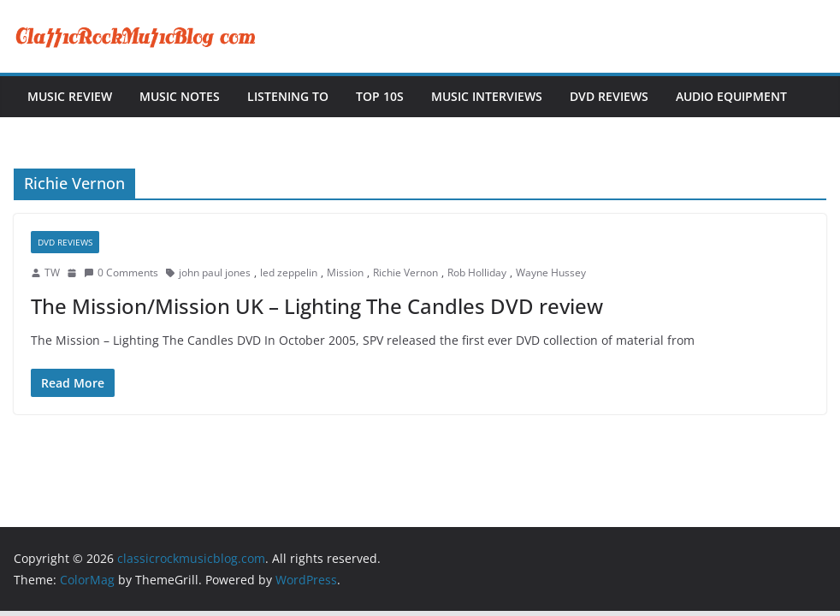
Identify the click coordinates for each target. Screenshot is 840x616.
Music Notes (180, 96)
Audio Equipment (731, 96)
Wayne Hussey (551, 272)
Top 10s (380, 96)
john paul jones (215, 272)
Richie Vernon (405, 272)
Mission (345, 272)
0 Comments (121, 272)
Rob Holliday (477, 272)
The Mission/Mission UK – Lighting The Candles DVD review (317, 306)
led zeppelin (289, 272)
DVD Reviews (609, 96)
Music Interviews (487, 96)
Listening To (288, 96)
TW (52, 272)
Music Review (70, 96)
